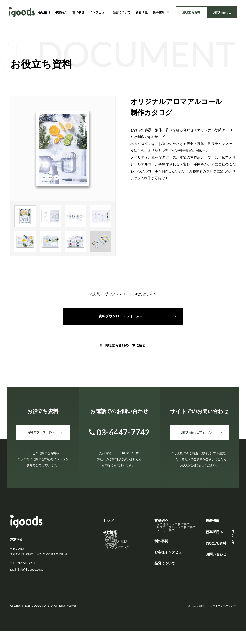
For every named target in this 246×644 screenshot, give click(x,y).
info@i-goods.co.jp (31, 570)
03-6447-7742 (26, 563)
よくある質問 (196, 614)
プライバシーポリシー (223, 614)
